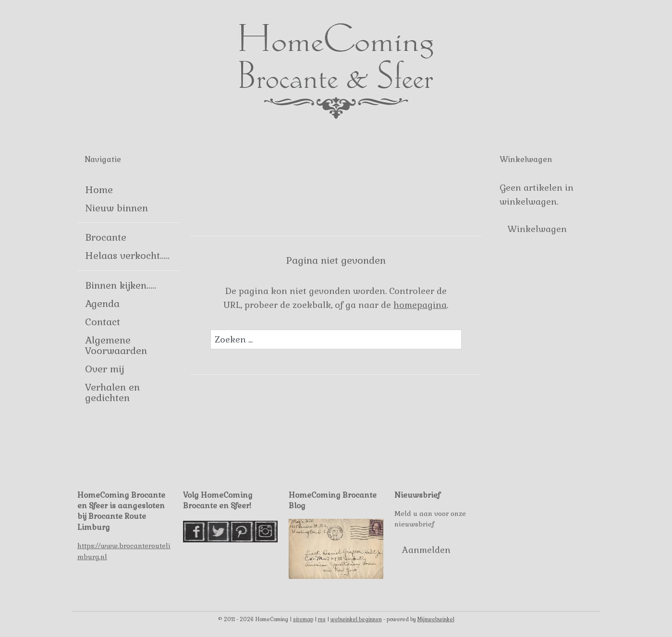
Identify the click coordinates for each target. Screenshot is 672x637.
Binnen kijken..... (121, 285)
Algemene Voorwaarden (116, 345)
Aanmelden (426, 550)
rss (322, 619)
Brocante (106, 237)
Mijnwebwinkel (436, 619)
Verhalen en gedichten (112, 392)
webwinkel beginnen (356, 619)
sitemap (303, 619)
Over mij (104, 369)
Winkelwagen (537, 229)
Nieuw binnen (116, 208)
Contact (103, 322)
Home (99, 190)
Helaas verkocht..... (127, 256)
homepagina (420, 305)
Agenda (102, 304)
